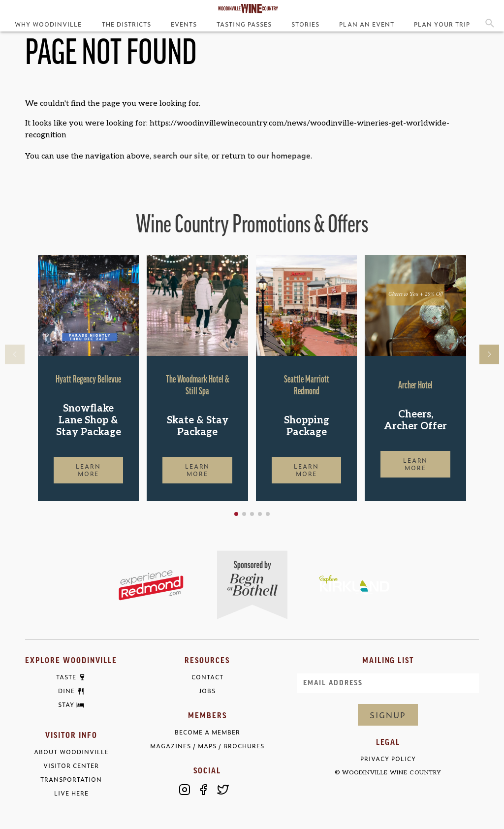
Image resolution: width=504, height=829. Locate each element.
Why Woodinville (48, 24)
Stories (305, 24)
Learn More (88, 470)
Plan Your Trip (442, 24)
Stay (66, 705)
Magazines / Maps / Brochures (207, 746)
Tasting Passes (244, 24)
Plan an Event (366, 24)
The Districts (126, 24)
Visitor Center (71, 766)
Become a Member (207, 732)
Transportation (71, 780)
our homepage (284, 155)
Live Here (71, 793)
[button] (236, 514)
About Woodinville (71, 752)
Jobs (207, 691)
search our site (181, 155)
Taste (66, 677)
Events (184, 24)
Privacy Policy (388, 759)
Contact (207, 677)
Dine (66, 691)
